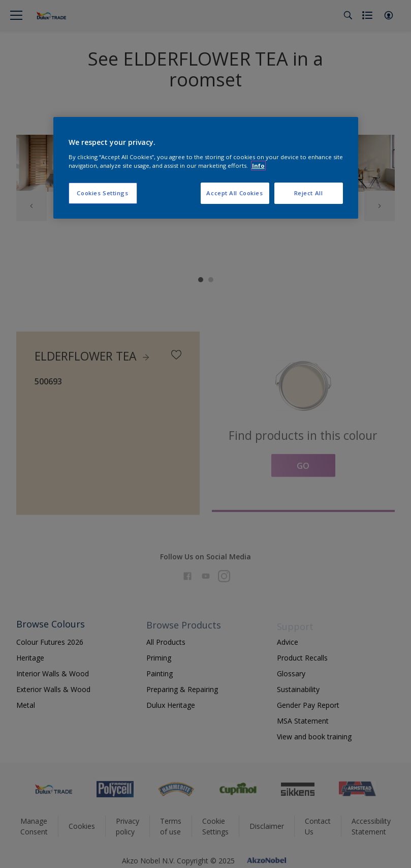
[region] (206, 168)
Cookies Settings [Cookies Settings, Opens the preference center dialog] (102, 193)
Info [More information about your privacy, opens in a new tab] (258, 166)
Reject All (309, 193)
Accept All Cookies (234, 193)
